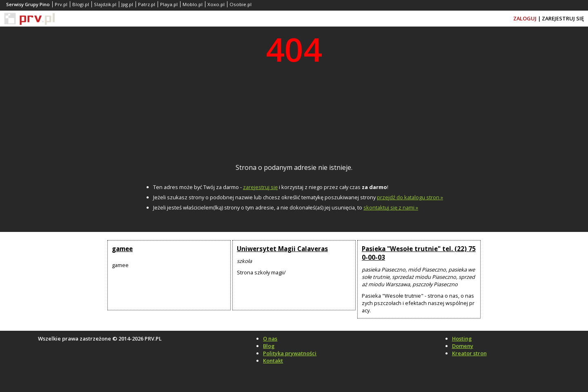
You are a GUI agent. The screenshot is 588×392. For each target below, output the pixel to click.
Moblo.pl (193, 4)
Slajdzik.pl (105, 4)
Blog (269, 346)
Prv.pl (61, 4)
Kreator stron (469, 353)
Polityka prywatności (290, 353)
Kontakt (273, 361)
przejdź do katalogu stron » (410, 197)
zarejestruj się (260, 187)
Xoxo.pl (216, 4)
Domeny (463, 346)
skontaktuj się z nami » (391, 207)
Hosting (462, 339)
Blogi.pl (81, 4)
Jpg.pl (127, 4)
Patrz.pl (147, 4)
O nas (270, 339)
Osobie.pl (241, 4)
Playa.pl (169, 4)
